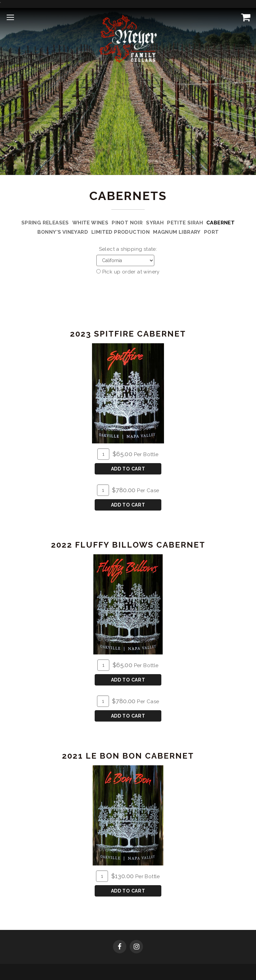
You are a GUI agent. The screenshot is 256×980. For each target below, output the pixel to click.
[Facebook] (120, 947)
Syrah (155, 223)
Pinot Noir (127, 223)
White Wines (90, 223)
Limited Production (120, 232)
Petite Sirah (185, 223)
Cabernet (220, 223)
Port (211, 232)
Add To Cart (128, 469)
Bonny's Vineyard (63, 232)
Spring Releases (45, 223)
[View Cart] (244, 17)
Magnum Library (177, 232)
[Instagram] (136, 947)
